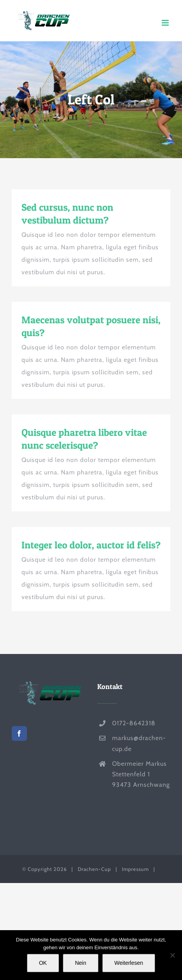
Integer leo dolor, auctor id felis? (91, 545)
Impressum (135, 869)
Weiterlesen (129, 963)
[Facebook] (19, 733)
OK (43, 963)
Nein (81, 963)
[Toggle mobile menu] (166, 23)
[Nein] (172, 955)
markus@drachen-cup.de (139, 743)
